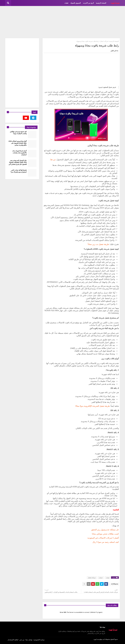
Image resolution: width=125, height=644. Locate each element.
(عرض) (101, 87)
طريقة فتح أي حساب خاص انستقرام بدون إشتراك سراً (19, 171)
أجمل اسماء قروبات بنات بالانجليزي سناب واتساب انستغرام (19, 153)
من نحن (22, 640)
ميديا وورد (96, 639)
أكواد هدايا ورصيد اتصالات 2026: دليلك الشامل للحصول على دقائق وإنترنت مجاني (17, 143)
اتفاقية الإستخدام (13, 640)
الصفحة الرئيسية (101, 3)
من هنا (53, 159)
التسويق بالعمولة (76, 3)
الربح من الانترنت (88, 3)
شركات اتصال (104, 41)
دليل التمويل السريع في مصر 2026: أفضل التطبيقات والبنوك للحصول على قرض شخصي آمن (18, 162)
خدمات (101, 578)
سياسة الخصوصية (39, 640)
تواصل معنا (29, 640)
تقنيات (66, 3)
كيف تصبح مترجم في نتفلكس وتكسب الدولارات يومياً (18, 132)
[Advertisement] (63, 22)
